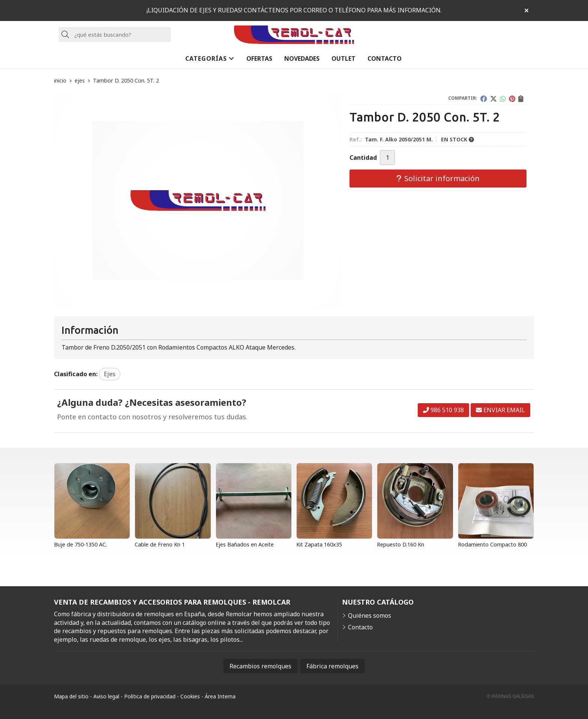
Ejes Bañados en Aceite (245, 544)
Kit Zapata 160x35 (319, 544)
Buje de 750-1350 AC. (80, 544)
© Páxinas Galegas (511, 696)
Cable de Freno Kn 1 (160, 544)
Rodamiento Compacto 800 (492, 544)
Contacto (360, 627)
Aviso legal (106, 696)
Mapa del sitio (71, 696)
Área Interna (220, 696)
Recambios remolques (260, 666)
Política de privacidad (150, 696)
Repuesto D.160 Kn (400, 544)
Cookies (190, 696)
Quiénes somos (370, 615)
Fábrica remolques (332, 666)
